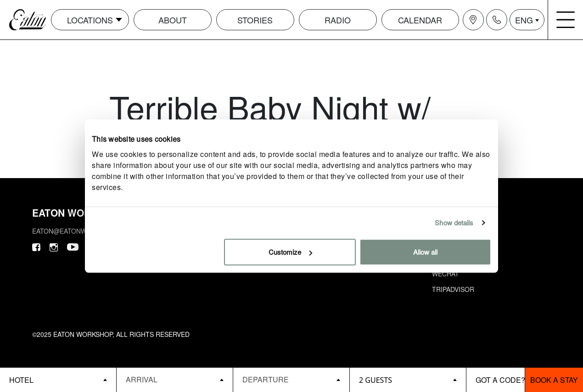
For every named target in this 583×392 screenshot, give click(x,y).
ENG (524, 20)
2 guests (376, 380)
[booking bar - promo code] (496, 380)
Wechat (446, 274)
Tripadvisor (453, 289)
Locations (90, 20)
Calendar (420, 20)
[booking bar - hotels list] (58, 380)
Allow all (425, 252)
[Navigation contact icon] (497, 20)
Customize (290, 252)
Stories (255, 20)
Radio (338, 20)
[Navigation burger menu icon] (566, 20)
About (173, 20)
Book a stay (554, 380)
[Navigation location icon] (473, 20)
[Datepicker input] (175, 379)
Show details (454, 222)
